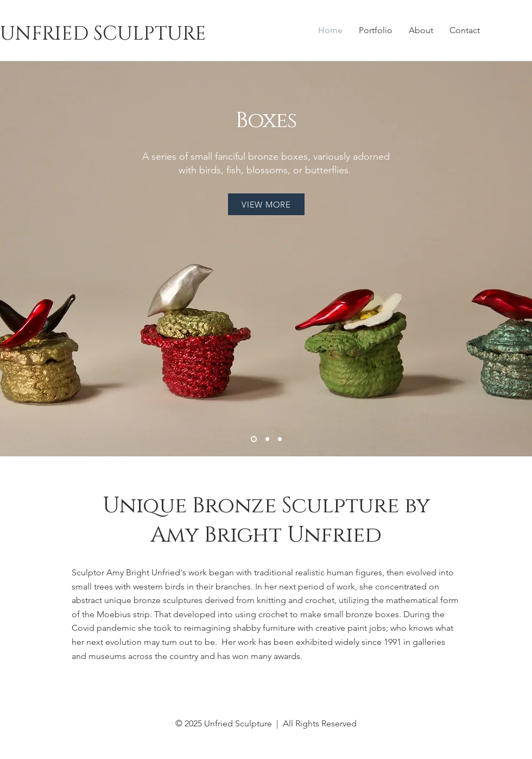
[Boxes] (254, 439)
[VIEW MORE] (266, 204)
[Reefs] (280, 439)
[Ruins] (267, 439)
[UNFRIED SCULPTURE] (148, 34)
